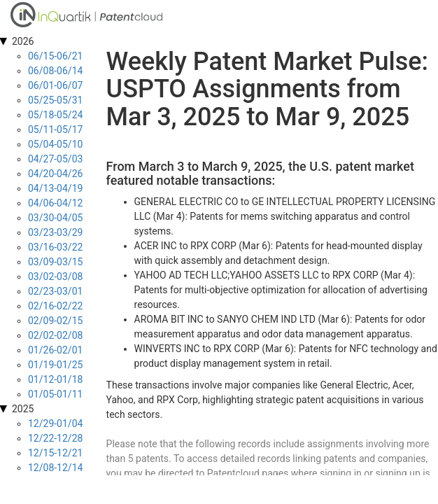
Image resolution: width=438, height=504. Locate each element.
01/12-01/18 (55, 379)
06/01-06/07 (55, 85)
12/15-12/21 (55, 453)
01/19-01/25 (55, 365)
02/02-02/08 (55, 335)
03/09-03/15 (55, 262)
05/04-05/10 (55, 144)
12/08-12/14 (55, 468)
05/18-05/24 (55, 115)
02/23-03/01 (55, 291)
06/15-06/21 (55, 56)
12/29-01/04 (55, 423)
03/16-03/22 (55, 247)
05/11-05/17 (55, 129)
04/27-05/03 (55, 159)
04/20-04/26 (55, 174)
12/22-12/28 (55, 438)
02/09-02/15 (55, 321)
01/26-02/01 (55, 350)
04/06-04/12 (55, 203)
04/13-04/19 (55, 188)
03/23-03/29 (55, 232)
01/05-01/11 (55, 394)
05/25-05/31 (55, 100)
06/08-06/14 (55, 71)
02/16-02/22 (55, 306)
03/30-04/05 (55, 218)
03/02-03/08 (55, 276)
